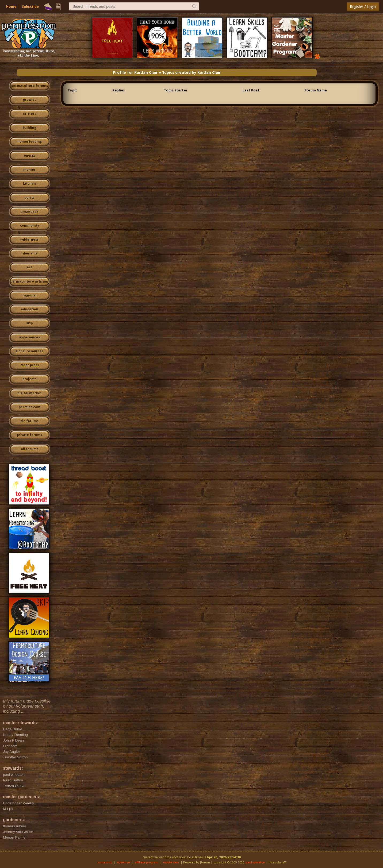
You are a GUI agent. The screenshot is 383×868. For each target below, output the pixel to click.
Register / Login (363, 7)
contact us (105, 863)
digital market (30, 393)
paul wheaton (255, 863)
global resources (29, 351)
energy (30, 156)
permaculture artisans (30, 281)
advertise (123, 863)
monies (29, 170)
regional (30, 295)
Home (11, 7)
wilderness (29, 240)
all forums (30, 449)
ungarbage (30, 211)
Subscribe (30, 7)
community (30, 226)
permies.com (30, 407)
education (30, 309)
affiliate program (147, 863)
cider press (30, 365)
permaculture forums (30, 86)
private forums (29, 435)
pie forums (29, 421)
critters (30, 114)
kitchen (29, 184)
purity (30, 198)
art (29, 267)
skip (29, 323)
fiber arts (29, 253)
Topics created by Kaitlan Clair (191, 72)
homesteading (30, 142)
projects (29, 379)
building (29, 128)
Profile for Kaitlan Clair (135, 72)
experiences (30, 337)
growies (30, 100)
